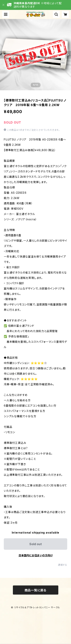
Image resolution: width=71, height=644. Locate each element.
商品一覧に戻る (36, 590)
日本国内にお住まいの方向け (36, 555)
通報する (63, 565)
